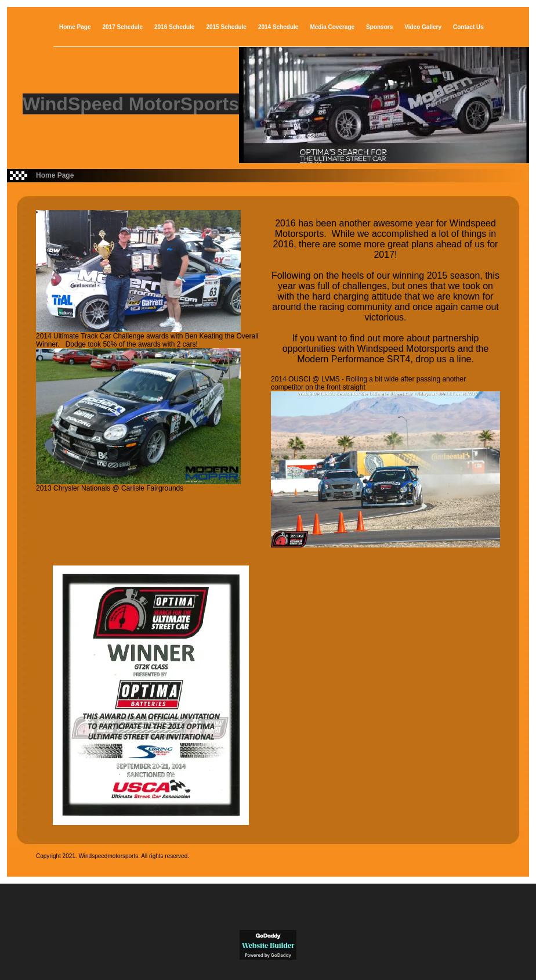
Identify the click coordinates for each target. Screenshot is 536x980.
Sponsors (379, 27)
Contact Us (468, 27)
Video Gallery (423, 27)
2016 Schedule (174, 27)
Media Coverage (332, 27)
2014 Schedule (278, 27)
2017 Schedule (122, 27)
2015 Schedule (226, 27)
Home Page (75, 27)
